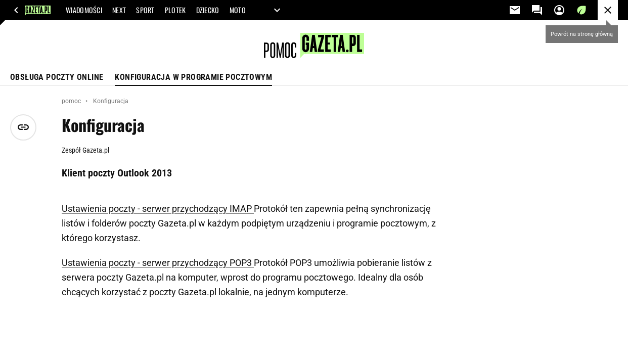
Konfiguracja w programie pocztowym (193, 77)
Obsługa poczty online (57, 77)
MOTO (238, 10)
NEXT (119, 10)
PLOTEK (175, 10)
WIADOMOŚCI (84, 10)
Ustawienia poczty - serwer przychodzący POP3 (158, 263)
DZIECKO (208, 10)
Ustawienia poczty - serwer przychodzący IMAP (158, 209)
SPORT (145, 10)
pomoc (71, 101)
